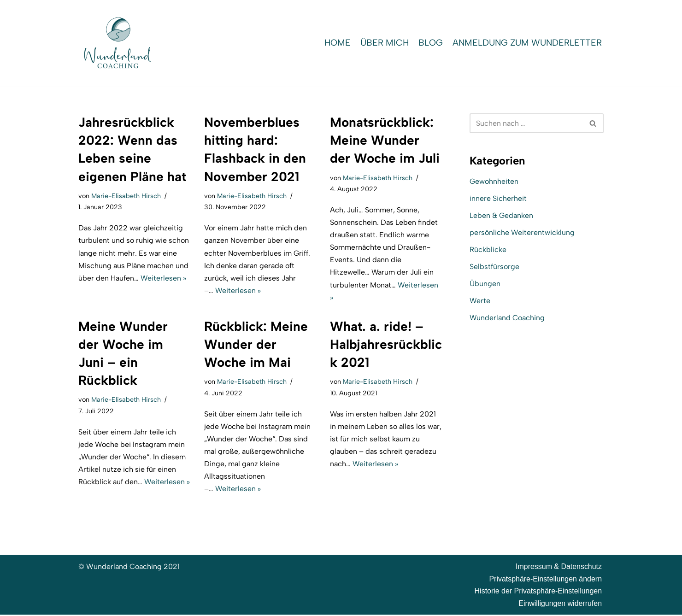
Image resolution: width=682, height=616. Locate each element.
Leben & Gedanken (501, 215)
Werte (480, 301)
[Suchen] (526, 123)
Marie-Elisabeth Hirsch (126, 196)
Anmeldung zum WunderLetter (526, 43)
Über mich (383, 43)
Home (335, 43)
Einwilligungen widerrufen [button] (560, 605)
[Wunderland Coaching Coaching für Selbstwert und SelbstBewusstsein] (118, 43)
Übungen (485, 284)
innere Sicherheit (498, 198)
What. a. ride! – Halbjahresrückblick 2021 (386, 345)
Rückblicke (488, 250)
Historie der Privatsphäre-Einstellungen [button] (538, 592)
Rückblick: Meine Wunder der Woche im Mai (256, 345)
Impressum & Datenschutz (559, 568)
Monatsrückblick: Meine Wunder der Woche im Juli (385, 140)
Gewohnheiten (494, 181)
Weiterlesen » (164, 278)
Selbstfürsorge (494, 267)
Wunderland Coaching (507, 318)
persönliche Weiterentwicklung (522, 232)
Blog (429, 43)
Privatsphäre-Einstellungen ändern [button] (545, 580)
